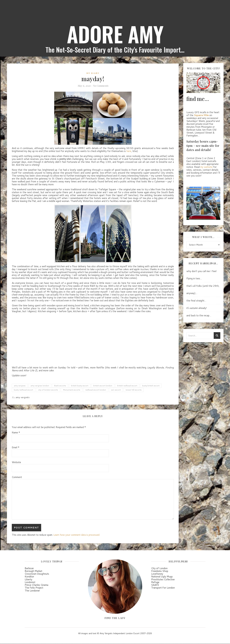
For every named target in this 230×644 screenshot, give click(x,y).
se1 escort (116, 390)
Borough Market (33, 571)
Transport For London (163, 588)
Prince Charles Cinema (36, 585)
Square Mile (201, 115)
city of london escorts (48, 390)
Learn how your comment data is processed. (77, 535)
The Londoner (32, 591)
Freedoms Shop (160, 571)
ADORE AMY (115, 34)
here (129, 151)
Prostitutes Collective (163, 579)
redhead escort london (96, 390)
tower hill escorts (134, 390)
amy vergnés (23, 397)
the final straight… (196, 301)
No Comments (101, 86)
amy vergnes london (40, 386)
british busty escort (80, 386)
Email (16, 447)
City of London (159, 568)
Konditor (29, 577)
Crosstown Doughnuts (37, 574)
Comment (17, 477)
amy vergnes (20, 386)
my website (206, 167)
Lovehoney (157, 574)
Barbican (29, 568)
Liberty (28, 579)
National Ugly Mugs (162, 577)
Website (16, 462)
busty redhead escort (23, 390)
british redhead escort (127, 386)
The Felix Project (34, 588)
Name (16, 433)
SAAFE (155, 585)
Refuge (155, 582)
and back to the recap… (199, 315)
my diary (93, 73)
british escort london (103, 386)
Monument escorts (72, 390)
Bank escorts (60, 386)
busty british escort (151, 386)
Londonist (30, 582)
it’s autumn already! (197, 308)
